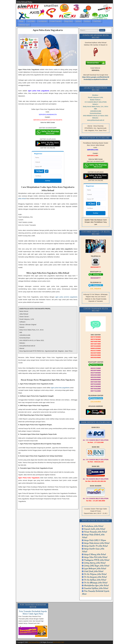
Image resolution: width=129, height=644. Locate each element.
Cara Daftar (31, 21)
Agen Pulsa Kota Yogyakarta (48, 30)
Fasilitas (87, 21)
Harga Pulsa (68, 21)
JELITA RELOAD (59, 642)
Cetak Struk (97, 21)
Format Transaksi (56, 21)
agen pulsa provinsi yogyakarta (66, 297)
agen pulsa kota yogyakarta (60, 388)
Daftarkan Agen (24, 25)
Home (21, 21)
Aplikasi (78, 21)
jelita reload (22, 199)
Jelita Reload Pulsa (24, 2)
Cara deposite (42, 21)
